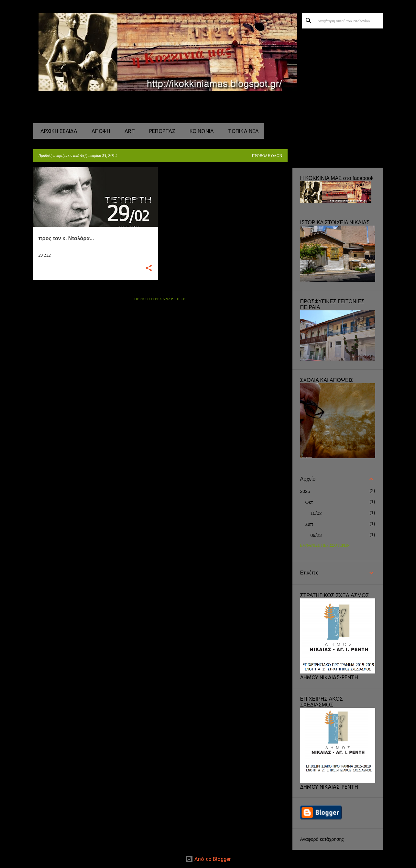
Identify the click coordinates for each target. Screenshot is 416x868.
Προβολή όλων (267, 156)
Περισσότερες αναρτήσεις (160, 299)
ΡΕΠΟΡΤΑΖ (160, 131)
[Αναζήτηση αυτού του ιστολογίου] (349, 21)
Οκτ (309, 502)
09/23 (316, 535)
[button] (149, 268)
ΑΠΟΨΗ (99, 131)
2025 (305, 491)
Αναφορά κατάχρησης (322, 839)
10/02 (316, 513)
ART (128, 131)
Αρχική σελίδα (57, 131)
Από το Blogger (208, 859)
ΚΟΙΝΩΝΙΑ (200, 131)
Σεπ (309, 524)
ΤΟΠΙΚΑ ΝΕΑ (241, 131)
